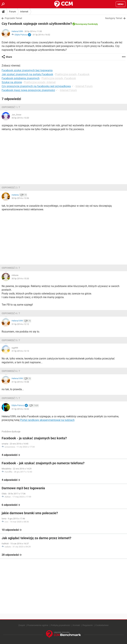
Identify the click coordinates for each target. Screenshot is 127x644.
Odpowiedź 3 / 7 (11, 268)
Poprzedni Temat (13, 18)
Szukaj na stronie (12, 82)
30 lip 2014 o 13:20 (20, 118)
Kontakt (76, 625)
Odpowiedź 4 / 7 (11, 313)
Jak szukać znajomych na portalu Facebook (27, 74)
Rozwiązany (81, 24)
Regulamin (88, 625)
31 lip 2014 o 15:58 (20, 382)
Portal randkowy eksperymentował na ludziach (47, 420)
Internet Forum (84, 86)
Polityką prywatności (61, 625)
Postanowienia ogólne (38, 625)
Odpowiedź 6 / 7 (11, 371)
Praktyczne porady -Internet (40, 82)
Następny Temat (114, 18)
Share (9, 57)
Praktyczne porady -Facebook (72, 74)
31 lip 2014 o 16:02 (41, 35)
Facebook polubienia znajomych (21, 78)
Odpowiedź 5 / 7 (11, 340)
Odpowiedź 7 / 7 (11, 398)
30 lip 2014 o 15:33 (20, 279)
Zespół (22, 625)
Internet (24, 12)
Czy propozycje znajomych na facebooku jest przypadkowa (36, 86)
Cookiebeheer (102, 625)
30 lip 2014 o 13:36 (20, 198)
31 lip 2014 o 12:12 (20, 324)
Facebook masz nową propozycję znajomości (28, 90)
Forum (12, 12)
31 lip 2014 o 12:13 (20, 351)
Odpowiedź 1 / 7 (11, 107)
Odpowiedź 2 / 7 (11, 187)
